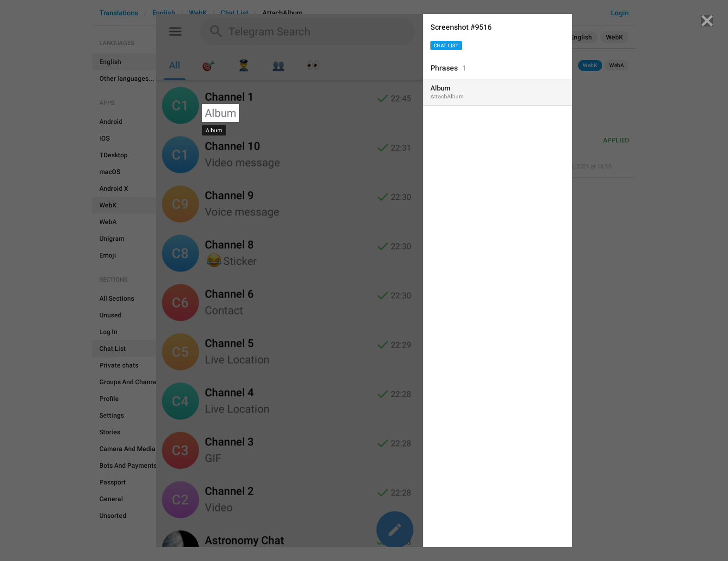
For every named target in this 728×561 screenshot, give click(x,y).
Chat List (446, 46)
